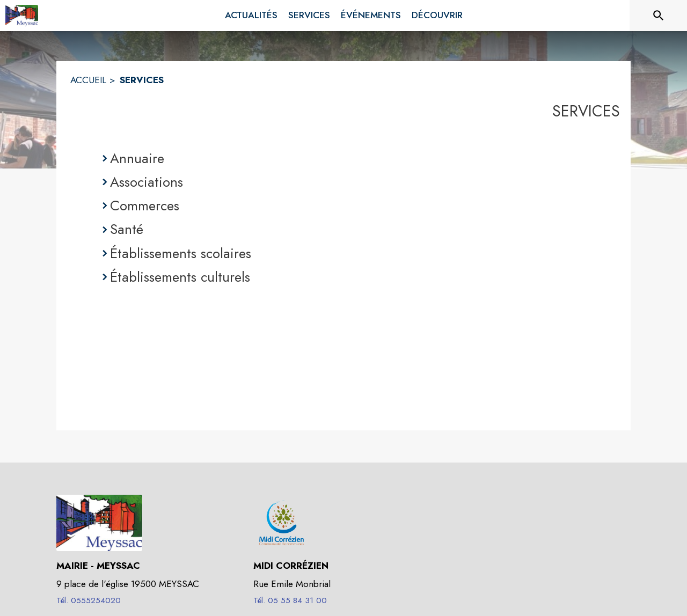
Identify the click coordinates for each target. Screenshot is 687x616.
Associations (147, 182)
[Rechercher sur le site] (659, 16)
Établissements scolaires (181, 253)
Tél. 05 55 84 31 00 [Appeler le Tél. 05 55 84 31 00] (290, 600)
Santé (127, 229)
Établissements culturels (180, 277)
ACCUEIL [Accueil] (88, 80)
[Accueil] (22, 16)
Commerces (145, 206)
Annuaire (137, 158)
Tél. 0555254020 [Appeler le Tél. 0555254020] (89, 600)
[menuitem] (251, 16)
